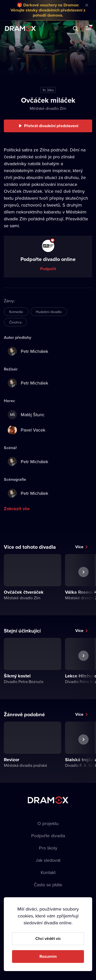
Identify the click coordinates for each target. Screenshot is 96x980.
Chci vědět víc (48, 939)
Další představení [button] (83, 584)
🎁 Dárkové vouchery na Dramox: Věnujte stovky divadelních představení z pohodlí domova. (48, 10)
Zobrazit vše (17, 509)
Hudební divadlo (49, 312)
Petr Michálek (28, 351)
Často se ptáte (48, 885)
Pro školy (48, 848)
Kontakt (48, 872)
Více (79, 547)
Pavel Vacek (26, 430)
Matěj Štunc (26, 415)
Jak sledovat (48, 860)
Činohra (15, 322)
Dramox (20, 28)
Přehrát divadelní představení (51, 126)
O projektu (48, 823)
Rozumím (48, 956)
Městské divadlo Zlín (48, 108)
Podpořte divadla (48, 836)
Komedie (16, 312)
